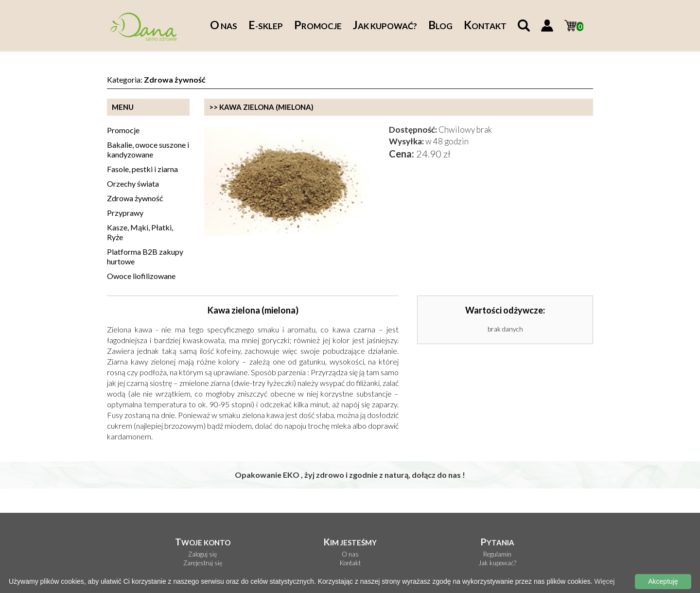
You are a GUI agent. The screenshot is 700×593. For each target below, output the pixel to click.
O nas (350, 554)
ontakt (485, 26)
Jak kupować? (497, 563)
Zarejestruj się (203, 563)
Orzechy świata (133, 183)
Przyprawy (125, 213)
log (440, 26)
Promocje (123, 130)
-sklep (266, 26)
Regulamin (497, 554)
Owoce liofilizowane (141, 276)
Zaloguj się (203, 554)
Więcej (604, 581)
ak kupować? (385, 26)
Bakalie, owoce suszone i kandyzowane (148, 149)
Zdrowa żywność (135, 198)
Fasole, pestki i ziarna (142, 169)
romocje (318, 26)
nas (224, 26)
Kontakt (350, 563)
